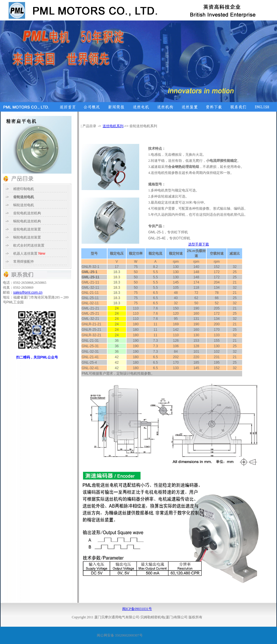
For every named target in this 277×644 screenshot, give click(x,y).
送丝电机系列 (113, 126)
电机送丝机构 (27, 221)
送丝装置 (29, 245)
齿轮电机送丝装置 (27, 229)
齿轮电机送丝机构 (27, 213)
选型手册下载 (199, 244)
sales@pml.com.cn (28, 292)
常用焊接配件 (24, 262)
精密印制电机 (24, 189)
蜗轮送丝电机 (24, 205)
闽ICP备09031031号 (137, 609)
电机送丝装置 (31, 237)
